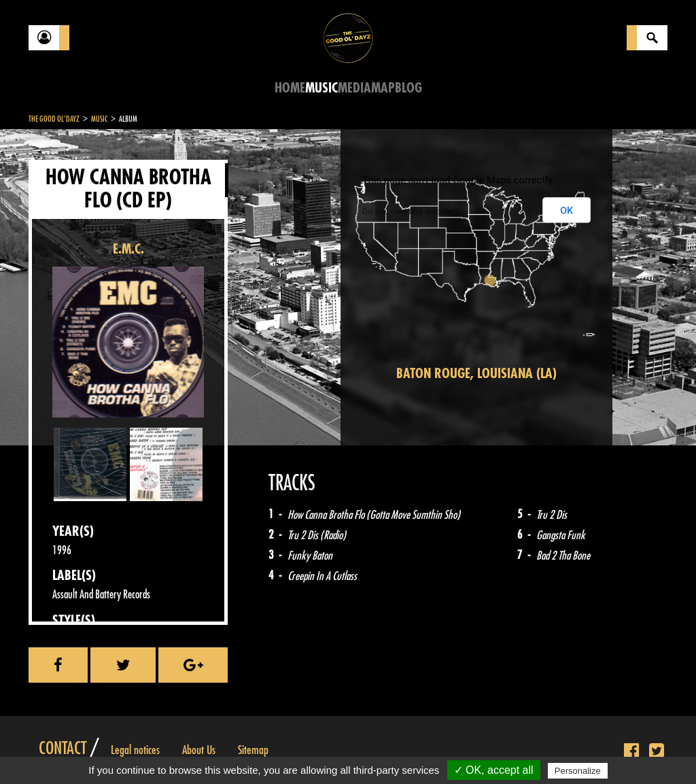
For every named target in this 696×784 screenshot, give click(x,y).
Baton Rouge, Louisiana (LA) (476, 374)
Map (383, 88)
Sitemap (253, 750)
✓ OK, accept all (494, 770)
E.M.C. (128, 249)
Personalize (578, 771)
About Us (199, 750)
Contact (63, 749)
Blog (408, 88)
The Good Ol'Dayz (54, 119)
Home (290, 88)
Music (321, 88)
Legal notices (135, 750)
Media (354, 88)
